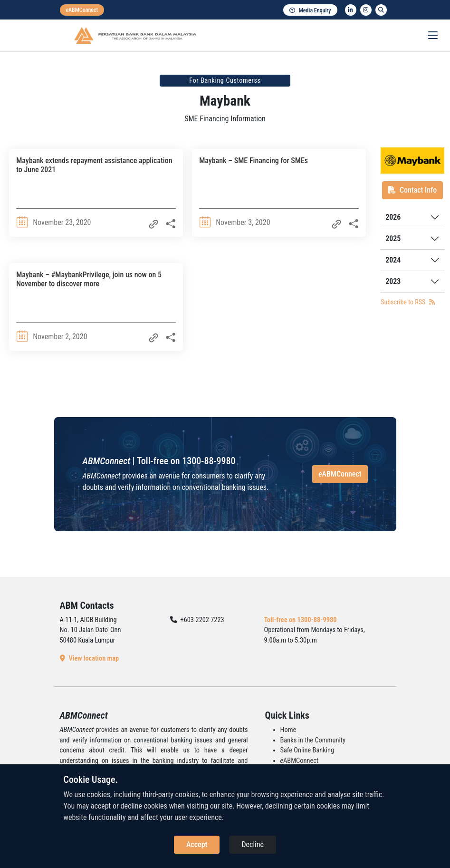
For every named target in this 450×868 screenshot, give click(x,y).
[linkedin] (351, 10)
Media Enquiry (310, 10)
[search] (381, 10)
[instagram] (366, 10)
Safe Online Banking (307, 750)
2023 (393, 281)
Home (288, 730)
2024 (393, 260)
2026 (393, 217)
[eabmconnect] (82, 10)
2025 (393, 239)
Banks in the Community (313, 740)
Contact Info (412, 190)
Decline (253, 844)
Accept (197, 844)
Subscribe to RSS (407, 302)
